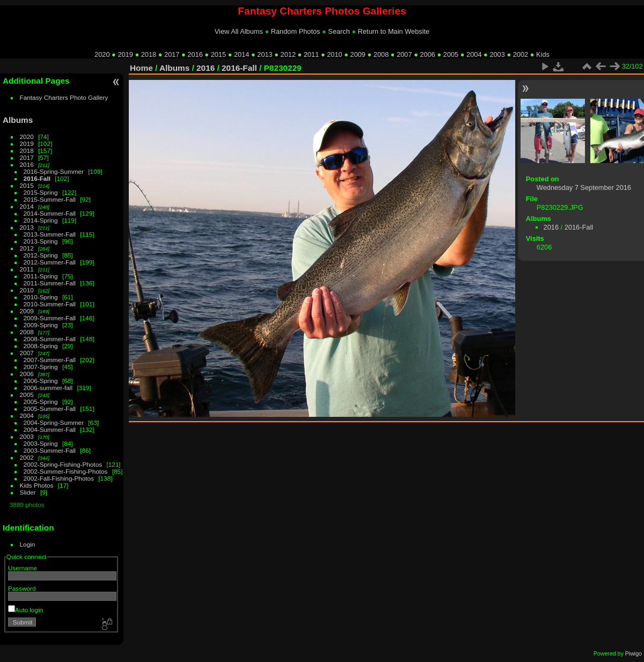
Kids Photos (37, 485)
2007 (404, 54)
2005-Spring (41, 402)
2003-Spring (41, 443)
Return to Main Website (394, 31)
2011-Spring (41, 276)
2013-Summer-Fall (50, 234)
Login (28, 544)
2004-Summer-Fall (50, 429)
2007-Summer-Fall (50, 360)
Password (22, 588)
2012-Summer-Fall (50, 262)
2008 (381, 54)
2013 (265, 54)
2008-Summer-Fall (50, 339)
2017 (172, 54)
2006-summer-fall (48, 388)
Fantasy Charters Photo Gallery (64, 97)
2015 (218, 54)
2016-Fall (37, 178)
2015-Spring (41, 192)
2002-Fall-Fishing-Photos (59, 478)
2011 (311, 54)
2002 (521, 54)
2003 (497, 54)
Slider (28, 492)
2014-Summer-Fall (50, 213)
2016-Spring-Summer (54, 171)
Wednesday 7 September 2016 (584, 187)
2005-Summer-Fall (50, 409)
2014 (241, 54)
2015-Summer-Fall (50, 199)
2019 (125, 54)
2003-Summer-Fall (50, 450)
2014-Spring (41, 220)
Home (141, 68)
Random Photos (296, 31)
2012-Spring (41, 255)
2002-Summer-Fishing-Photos (66, 471)
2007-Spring (41, 367)
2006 (427, 54)
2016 (195, 54)
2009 (358, 54)
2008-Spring (41, 346)
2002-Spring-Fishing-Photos (63, 464)
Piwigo (634, 653)
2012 (288, 54)
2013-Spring (41, 241)
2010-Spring (41, 297)
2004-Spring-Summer (54, 422)
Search (339, 31)
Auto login (25, 610)
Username (23, 568)
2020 (102, 54)
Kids (543, 54)
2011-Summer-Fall (50, 283)
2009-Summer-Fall (50, 318)
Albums (18, 120)
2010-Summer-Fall (50, 304)
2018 (149, 54)
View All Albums (239, 31)
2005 (451, 54)
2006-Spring (41, 381)
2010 (334, 54)
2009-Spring (41, 325)
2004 (474, 54)
